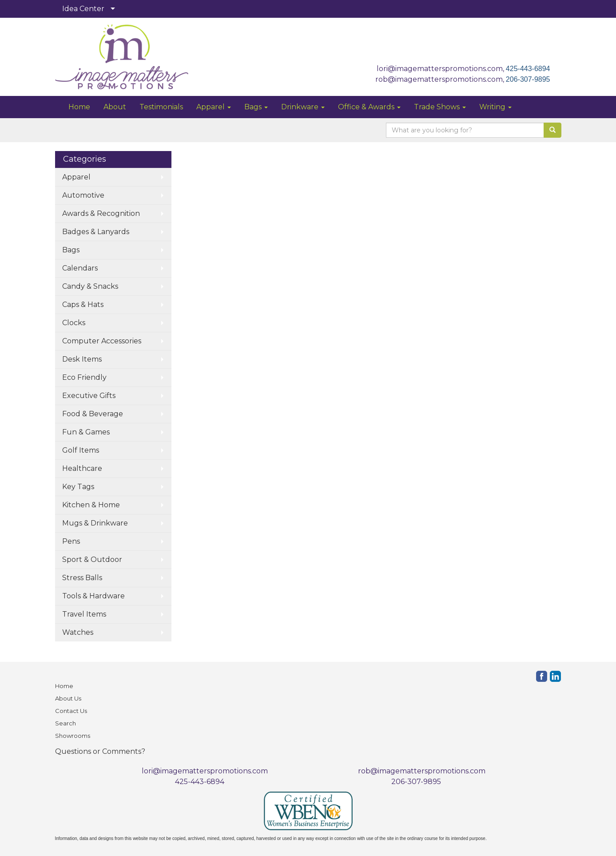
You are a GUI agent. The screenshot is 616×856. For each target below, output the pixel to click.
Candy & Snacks (90, 286)
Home (79, 107)
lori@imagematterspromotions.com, (441, 69)
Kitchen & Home (91, 505)
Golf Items (81, 450)
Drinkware (303, 107)
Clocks (74, 323)
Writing (495, 107)
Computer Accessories (102, 341)
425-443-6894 (528, 69)
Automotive (83, 195)
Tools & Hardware (93, 596)
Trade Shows (440, 107)
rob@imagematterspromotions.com (422, 771)
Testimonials (161, 107)
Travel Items (84, 614)
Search (66, 723)
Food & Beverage (93, 414)
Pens (71, 541)
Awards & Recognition (101, 213)
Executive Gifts (89, 396)
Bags (256, 107)
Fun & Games (86, 432)
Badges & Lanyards (96, 232)
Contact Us (71, 711)
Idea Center (83, 9)
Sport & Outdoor (92, 559)
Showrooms (73, 736)
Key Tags (78, 487)
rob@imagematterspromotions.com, (441, 79)
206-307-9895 (528, 79)
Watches (78, 632)
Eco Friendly (84, 377)
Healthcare (82, 468)
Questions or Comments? (100, 751)
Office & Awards (369, 107)
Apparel (214, 107)
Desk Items (82, 359)
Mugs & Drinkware (95, 523)
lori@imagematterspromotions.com (205, 771)
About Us (68, 698)
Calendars (80, 268)
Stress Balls (82, 578)
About (115, 107)
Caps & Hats (83, 305)
